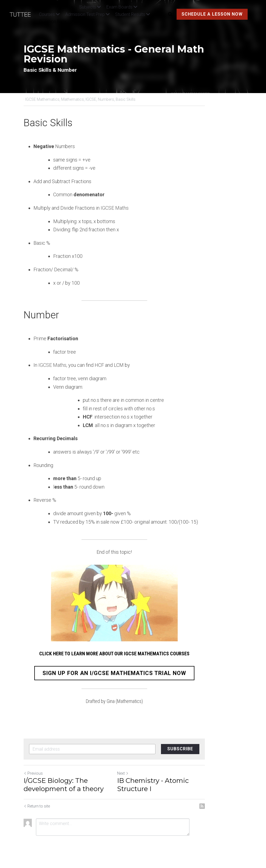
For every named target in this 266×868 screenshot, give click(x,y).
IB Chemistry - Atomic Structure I (188, 785)
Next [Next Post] (142, 773)
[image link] (23, 14)
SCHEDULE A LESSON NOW (211, 14)
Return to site (37, 806)
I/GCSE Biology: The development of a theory (65, 785)
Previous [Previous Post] (33, 773)
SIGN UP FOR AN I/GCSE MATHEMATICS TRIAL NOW (133, 673)
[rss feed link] (239, 806)
